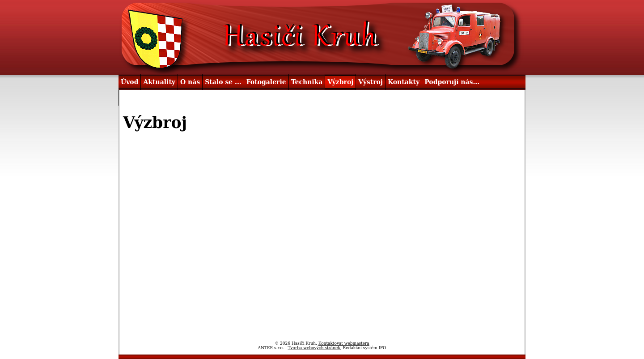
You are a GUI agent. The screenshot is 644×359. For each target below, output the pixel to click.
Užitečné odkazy (150, 98)
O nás (190, 82)
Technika (307, 82)
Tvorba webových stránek (314, 348)
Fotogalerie (266, 82)
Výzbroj (340, 82)
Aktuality (159, 82)
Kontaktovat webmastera (344, 343)
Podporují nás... (452, 82)
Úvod (129, 82)
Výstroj (371, 82)
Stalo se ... (223, 82)
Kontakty (404, 82)
